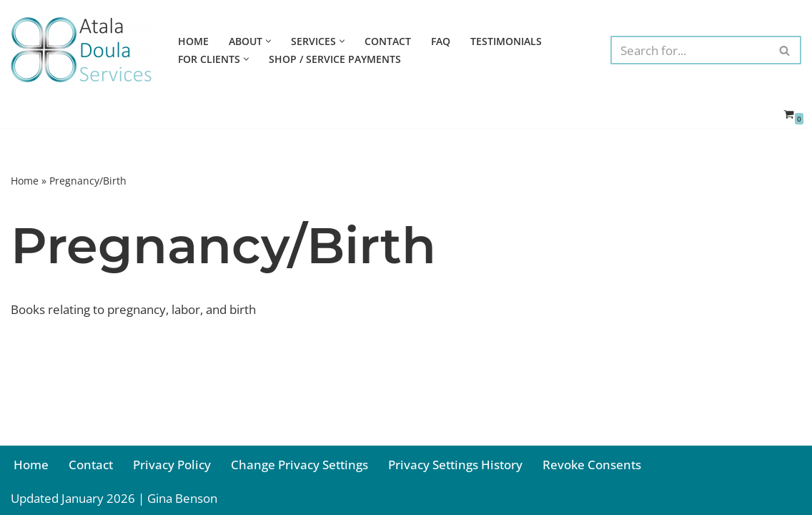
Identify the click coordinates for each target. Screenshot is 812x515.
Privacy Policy (172, 465)
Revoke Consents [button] (592, 465)
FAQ (441, 41)
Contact (388, 41)
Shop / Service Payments (335, 59)
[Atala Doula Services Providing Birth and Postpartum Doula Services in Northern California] (82, 50)
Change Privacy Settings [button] (299, 465)
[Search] (690, 50)
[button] (268, 41)
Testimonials (506, 41)
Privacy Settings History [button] (455, 465)
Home (193, 41)
